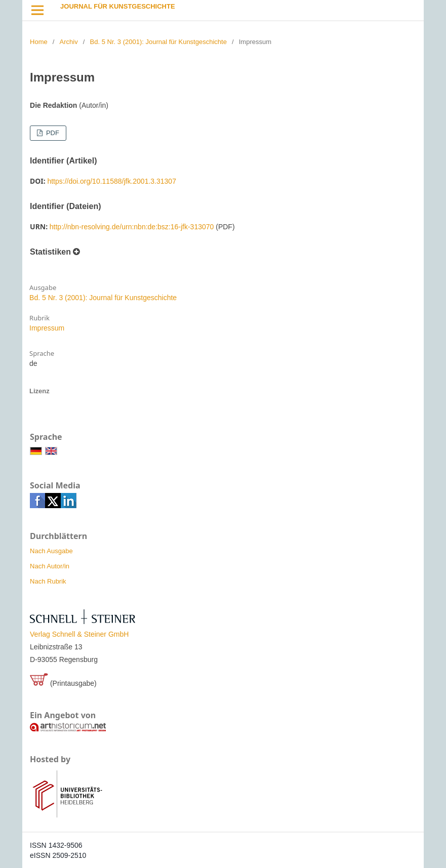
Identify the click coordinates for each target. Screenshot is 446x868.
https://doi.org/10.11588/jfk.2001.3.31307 (112, 181)
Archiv (69, 42)
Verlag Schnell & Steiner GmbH (79, 634)
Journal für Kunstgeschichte (118, 6)
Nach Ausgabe (51, 551)
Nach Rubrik (48, 581)
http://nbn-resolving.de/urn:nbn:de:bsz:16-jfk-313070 (132, 227)
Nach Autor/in (50, 566)
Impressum (47, 328)
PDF (52, 133)
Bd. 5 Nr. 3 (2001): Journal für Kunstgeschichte (158, 42)
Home (39, 42)
